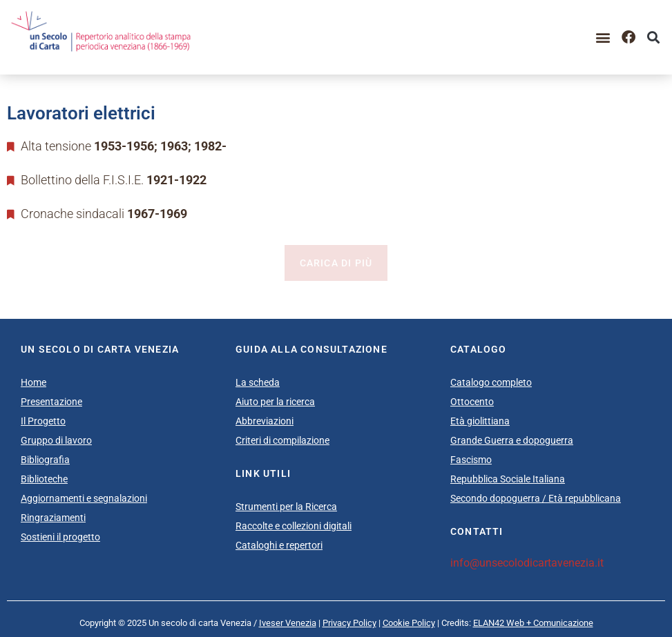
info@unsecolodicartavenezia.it (527, 563)
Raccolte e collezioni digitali (294, 526)
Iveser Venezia (288, 623)
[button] (603, 38)
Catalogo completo (491, 382)
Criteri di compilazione (282, 440)
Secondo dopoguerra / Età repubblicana (536, 498)
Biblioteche (44, 479)
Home (33, 382)
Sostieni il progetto (60, 537)
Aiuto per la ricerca (275, 402)
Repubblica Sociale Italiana (508, 479)
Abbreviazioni (265, 421)
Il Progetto (43, 421)
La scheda (258, 382)
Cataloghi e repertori (279, 545)
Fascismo (471, 460)
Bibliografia (45, 460)
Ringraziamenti (53, 518)
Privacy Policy (349, 623)
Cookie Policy (409, 623)
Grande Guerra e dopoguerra (512, 440)
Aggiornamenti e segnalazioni (84, 498)
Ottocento (472, 402)
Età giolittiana (480, 421)
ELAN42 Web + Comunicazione (533, 623)
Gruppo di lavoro (56, 440)
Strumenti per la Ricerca (286, 507)
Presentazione (51, 402)
